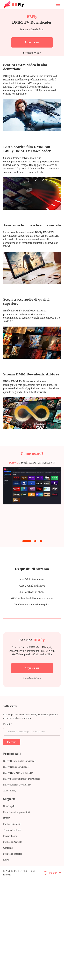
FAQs (6, 860)
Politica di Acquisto (13, 842)
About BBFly (10, 791)
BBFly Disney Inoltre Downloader (20, 761)
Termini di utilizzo (12, 830)
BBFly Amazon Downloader (17, 785)
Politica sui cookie (12, 824)
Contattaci (8, 848)
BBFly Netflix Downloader (16, 767)
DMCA (7, 818)
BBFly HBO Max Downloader (18, 773)
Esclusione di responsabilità (17, 812)
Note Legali (9, 806)
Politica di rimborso (13, 854)
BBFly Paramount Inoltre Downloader (22, 779)
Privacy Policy (10, 836)
